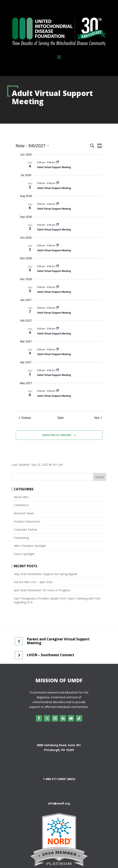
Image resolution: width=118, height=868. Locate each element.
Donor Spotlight (24, 554)
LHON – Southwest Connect (50, 655)
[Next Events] (98, 418)
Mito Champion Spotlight (30, 546)
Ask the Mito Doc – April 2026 (33, 582)
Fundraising (21, 538)
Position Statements (27, 521)
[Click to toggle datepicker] (32, 146)
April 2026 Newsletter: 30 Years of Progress (42, 590)
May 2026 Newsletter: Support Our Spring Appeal (45, 574)
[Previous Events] (25, 418)
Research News (24, 513)
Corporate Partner (26, 529)
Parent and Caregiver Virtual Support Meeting (58, 641)
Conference (21, 505)
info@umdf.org (59, 803)
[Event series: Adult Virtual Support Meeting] (57, 162)
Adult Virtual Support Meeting (54, 167)
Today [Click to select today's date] (60, 418)
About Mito (21, 497)
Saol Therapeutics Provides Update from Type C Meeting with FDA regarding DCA (57, 600)
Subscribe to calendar (57, 435)
